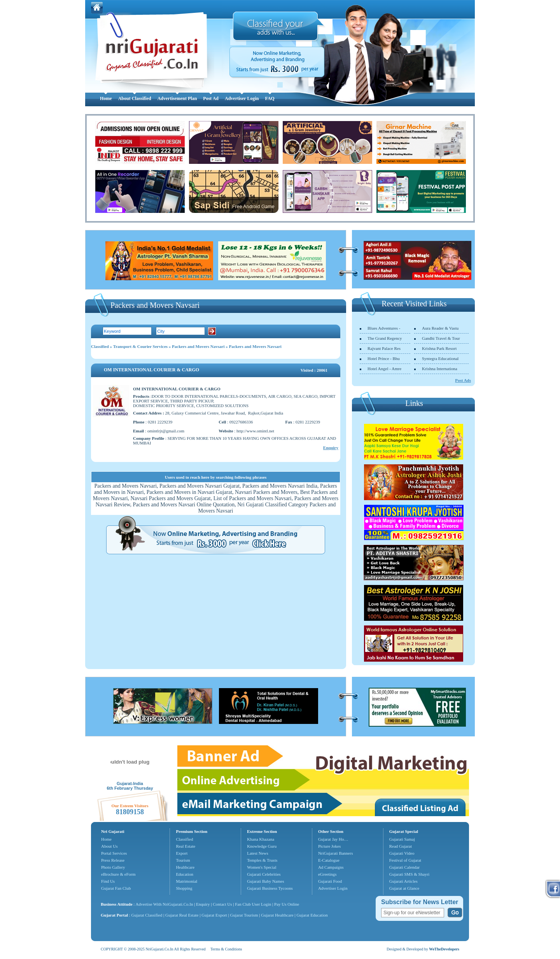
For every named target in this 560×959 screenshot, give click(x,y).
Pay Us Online (287, 904)
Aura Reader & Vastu (440, 328)
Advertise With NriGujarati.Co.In (164, 904)
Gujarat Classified (147, 915)
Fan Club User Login (253, 904)
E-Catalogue (329, 860)
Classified (100, 346)
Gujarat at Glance (404, 888)
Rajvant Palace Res (384, 348)
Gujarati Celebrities (264, 874)
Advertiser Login (242, 98)
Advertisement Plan (177, 98)
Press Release (113, 860)
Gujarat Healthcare (277, 915)
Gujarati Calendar (405, 867)
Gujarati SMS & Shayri (409, 874)
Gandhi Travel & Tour (441, 338)
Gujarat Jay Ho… (333, 839)
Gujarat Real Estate (182, 915)
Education (185, 874)
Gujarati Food (330, 881)
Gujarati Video (402, 853)
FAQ (269, 98)
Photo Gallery (113, 867)
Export (182, 853)
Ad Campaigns (331, 867)
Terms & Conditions (226, 949)
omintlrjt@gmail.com (166, 431)
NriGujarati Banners (336, 853)
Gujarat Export (214, 915)
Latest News (258, 853)
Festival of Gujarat (405, 860)
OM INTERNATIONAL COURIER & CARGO (151, 370)
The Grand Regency (385, 338)
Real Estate (185, 846)
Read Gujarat (401, 846)
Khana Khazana (261, 839)
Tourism (183, 860)
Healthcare (185, 867)
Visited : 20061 (314, 370)
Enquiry (331, 448)
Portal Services (114, 853)
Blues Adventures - (384, 328)
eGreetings (327, 874)
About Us (109, 846)
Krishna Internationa (440, 369)
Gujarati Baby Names (265, 881)
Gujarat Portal (114, 915)
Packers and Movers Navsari (198, 346)
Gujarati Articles (403, 881)
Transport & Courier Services (140, 346)
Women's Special (262, 867)
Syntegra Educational (440, 358)
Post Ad (211, 98)
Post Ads (463, 380)
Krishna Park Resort (439, 348)
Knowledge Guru (262, 846)
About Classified (135, 98)
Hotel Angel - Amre (384, 369)
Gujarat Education (312, 915)
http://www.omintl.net (255, 431)
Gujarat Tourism (244, 915)
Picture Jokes (329, 846)
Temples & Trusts (262, 860)
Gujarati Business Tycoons (270, 888)
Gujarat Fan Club (116, 888)
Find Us (108, 881)
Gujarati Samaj (402, 839)
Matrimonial (186, 881)
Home (106, 98)
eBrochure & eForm (118, 874)
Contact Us (222, 904)
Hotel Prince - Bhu (384, 358)
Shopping (184, 888)
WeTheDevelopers (444, 949)
